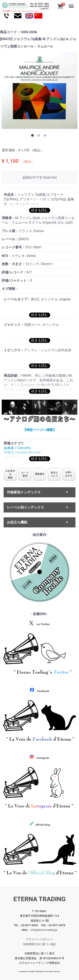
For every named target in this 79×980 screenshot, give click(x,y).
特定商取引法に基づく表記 (40, 944)
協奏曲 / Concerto (17, 448)
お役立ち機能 (17, 522)
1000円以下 (13, 457)
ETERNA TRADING (40, 899)
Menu (72, 4)
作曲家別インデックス (24, 492)
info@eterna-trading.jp (44, 930)
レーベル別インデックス (25, 507)
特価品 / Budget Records (22, 453)
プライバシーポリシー (40, 939)
